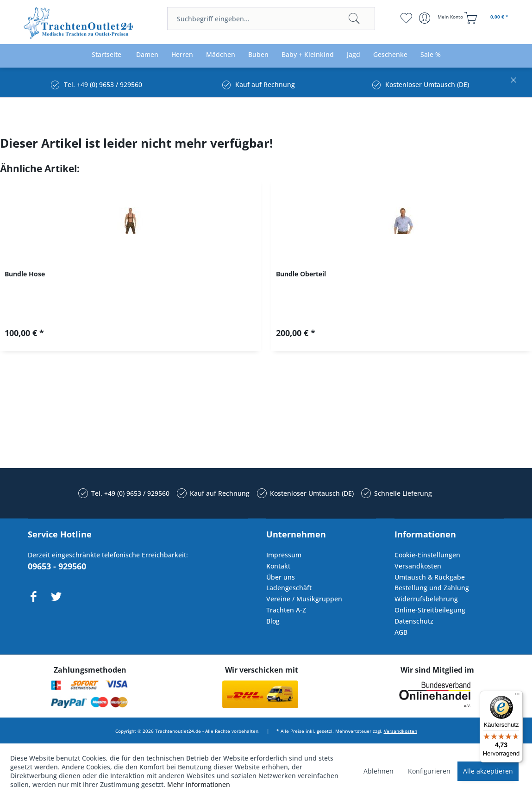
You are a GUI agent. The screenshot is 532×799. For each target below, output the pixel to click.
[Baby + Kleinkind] (308, 55)
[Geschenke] (390, 55)
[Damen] (147, 55)
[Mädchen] (221, 55)
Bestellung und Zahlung (432, 588)
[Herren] (182, 55)
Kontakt (278, 566)
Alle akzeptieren (488, 771)
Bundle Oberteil (301, 274)
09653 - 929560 (57, 566)
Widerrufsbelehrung (426, 599)
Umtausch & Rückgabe (430, 577)
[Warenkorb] (488, 18)
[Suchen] (354, 19)
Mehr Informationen (199, 784)
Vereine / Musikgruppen (304, 599)
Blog (273, 621)
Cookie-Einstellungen (427, 555)
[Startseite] (106, 55)
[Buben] (258, 55)
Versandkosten (418, 566)
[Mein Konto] (442, 18)
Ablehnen (379, 771)
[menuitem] (271, 19)
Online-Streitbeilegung (430, 610)
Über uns (281, 577)
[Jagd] (354, 55)
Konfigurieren (429, 771)
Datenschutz (414, 621)
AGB (401, 632)
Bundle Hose (25, 274)
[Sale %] (431, 55)
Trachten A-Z (286, 610)
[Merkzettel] (406, 18)
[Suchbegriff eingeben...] (271, 19)
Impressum (284, 555)
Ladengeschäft (289, 588)
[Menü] (517, 696)
